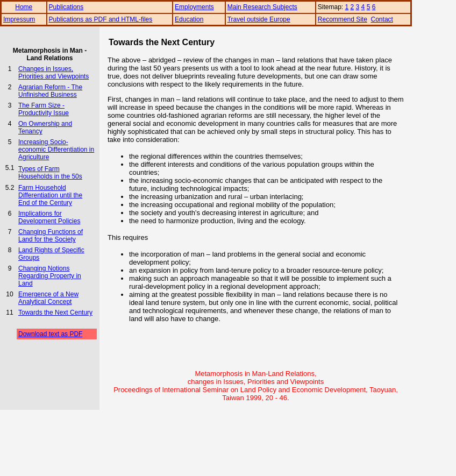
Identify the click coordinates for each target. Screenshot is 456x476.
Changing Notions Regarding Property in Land (50, 276)
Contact (382, 19)
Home (24, 7)
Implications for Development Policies (49, 217)
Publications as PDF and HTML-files (101, 19)
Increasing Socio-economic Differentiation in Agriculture (56, 150)
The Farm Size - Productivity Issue (44, 109)
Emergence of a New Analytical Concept (48, 298)
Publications (66, 7)
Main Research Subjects (262, 7)
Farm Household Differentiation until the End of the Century (50, 195)
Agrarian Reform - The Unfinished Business (50, 91)
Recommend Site (343, 19)
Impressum (19, 19)
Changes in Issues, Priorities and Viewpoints (54, 73)
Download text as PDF (50, 334)
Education (189, 19)
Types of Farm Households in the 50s (50, 173)
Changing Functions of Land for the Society (51, 236)
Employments (194, 7)
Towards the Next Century (55, 312)
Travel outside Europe (259, 19)
